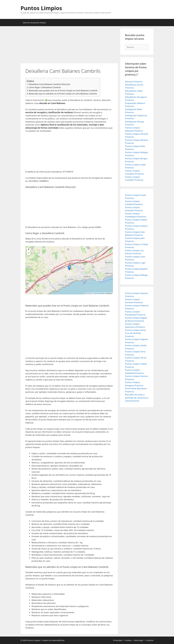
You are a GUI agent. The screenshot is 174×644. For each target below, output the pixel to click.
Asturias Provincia (134, 82)
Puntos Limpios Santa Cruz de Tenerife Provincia (135, 333)
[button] (69, 268)
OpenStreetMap (99, 293)
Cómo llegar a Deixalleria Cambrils (45, 87)
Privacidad (118, 640)
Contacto (150, 640)
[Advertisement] (69, 45)
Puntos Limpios (41, 8)
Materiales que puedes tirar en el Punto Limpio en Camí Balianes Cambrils (63, 91)
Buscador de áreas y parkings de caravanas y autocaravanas (137, 398)
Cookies (128, 640)
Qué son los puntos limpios (34, 23)
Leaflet (88, 293)
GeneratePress (58, 640)
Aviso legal (139, 640)
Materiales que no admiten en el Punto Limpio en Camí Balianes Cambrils (63, 94)
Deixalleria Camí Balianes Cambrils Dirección (49, 84)
